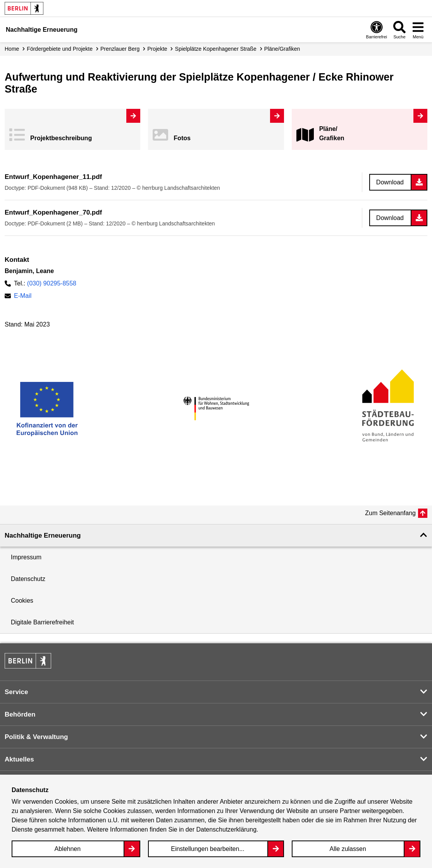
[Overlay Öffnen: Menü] (418, 30)
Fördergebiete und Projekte (60, 49)
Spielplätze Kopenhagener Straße (216, 49)
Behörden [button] (20, 714)
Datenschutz (28, 579)
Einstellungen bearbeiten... (207, 849)
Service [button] (16, 692)
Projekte (157, 49)
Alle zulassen (348, 849)
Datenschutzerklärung (226, 829)
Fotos (182, 138)
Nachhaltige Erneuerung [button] (43, 535)
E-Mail (23, 296)
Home (12, 49)
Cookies (22, 601)
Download (390, 182)
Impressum (26, 557)
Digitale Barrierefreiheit (42, 622)
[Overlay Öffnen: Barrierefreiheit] (377, 30)
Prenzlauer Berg (120, 49)
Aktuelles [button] (19, 759)
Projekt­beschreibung (61, 138)
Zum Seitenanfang (390, 513)
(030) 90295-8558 (52, 283)
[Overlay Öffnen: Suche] (399, 30)
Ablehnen (68, 849)
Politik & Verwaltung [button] (36, 737)
